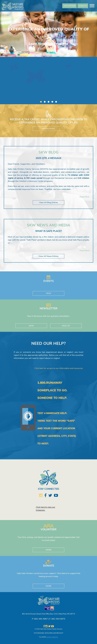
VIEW (48, 293)
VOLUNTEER (70, 6)
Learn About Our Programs (48, 44)
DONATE (83, 6)
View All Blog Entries (48, 203)
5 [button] (56, 101)
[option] (48, 28)
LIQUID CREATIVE (52, 637)
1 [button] (41, 101)
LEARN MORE (48, 129)
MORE (49, 550)
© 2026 (37, 629)
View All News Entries (48, 256)
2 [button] (45, 101)
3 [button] (48, 101)
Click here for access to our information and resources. (59, 368)
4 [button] (52, 101)
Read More (84, 197)
